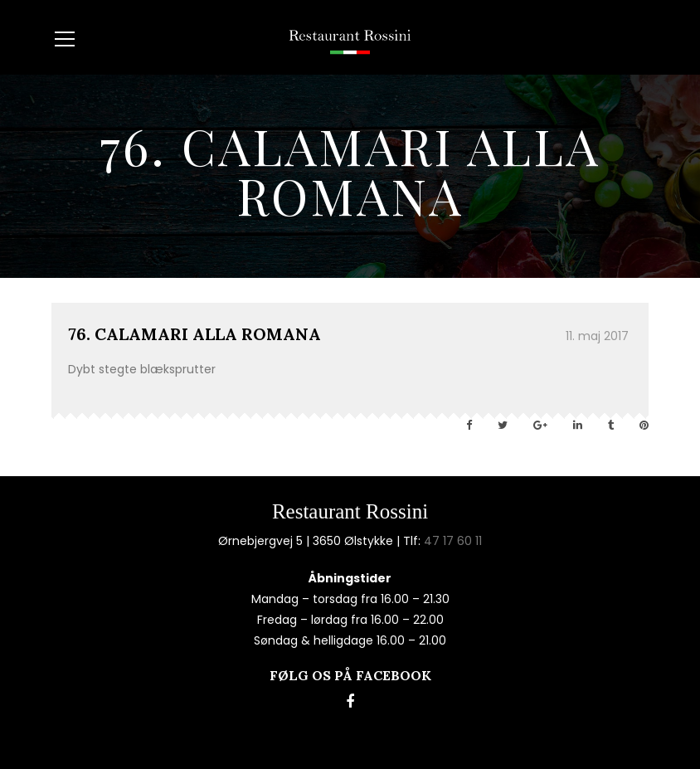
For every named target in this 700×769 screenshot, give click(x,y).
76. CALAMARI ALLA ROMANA (194, 334)
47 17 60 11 (453, 541)
